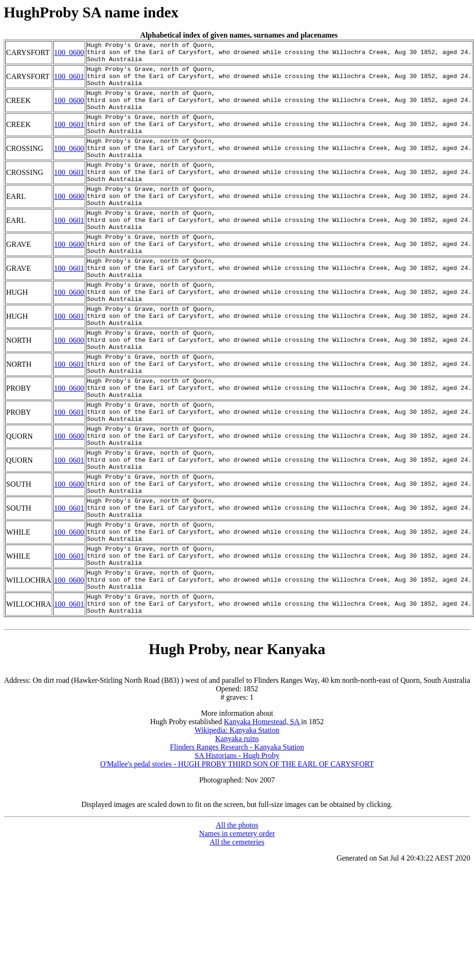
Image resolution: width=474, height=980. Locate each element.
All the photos (237, 927)
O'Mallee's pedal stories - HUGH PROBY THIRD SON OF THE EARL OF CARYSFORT (237, 865)
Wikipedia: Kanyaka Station (237, 832)
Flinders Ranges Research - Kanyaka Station (237, 849)
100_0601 (69, 83)
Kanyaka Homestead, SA (263, 823)
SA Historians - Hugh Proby (237, 857)
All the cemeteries (237, 944)
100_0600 (69, 54)
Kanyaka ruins (237, 840)
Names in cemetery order (237, 935)
